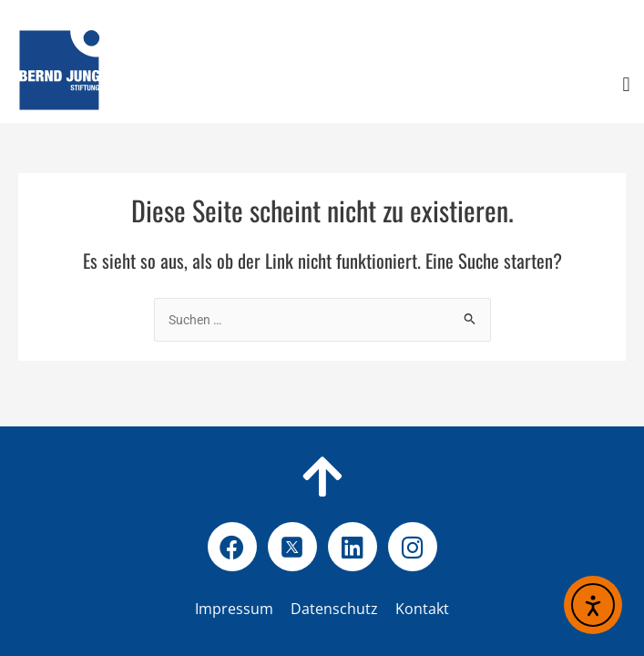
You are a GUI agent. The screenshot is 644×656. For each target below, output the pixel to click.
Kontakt (422, 609)
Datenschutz (363, 609)
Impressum (234, 609)
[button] (626, 85)
